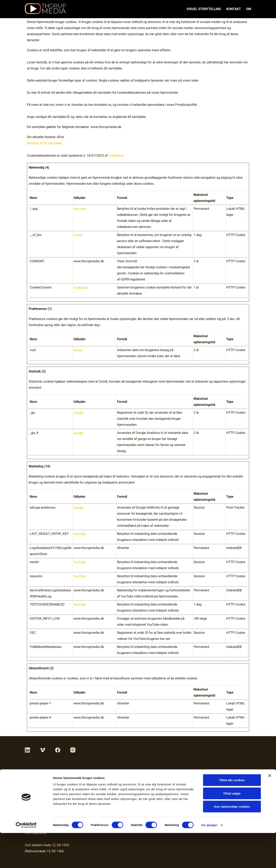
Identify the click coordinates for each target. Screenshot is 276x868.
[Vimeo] (43, 750)
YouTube (80, 533)
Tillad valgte (232, 828)
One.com (80, 208)
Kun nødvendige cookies (232, 841)
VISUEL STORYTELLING (204, 9)
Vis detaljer (209, 860)
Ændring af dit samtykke (44, 143)
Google (78, 412)
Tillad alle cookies (232, 815)
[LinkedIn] (27, 750)
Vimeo (78, 235)
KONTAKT (234, 9)
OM (249, 9)
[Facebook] (58, 750)
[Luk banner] (270, 811)
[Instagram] (73, 750)
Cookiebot (116, 155)
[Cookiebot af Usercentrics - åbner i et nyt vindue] (26, 860)
